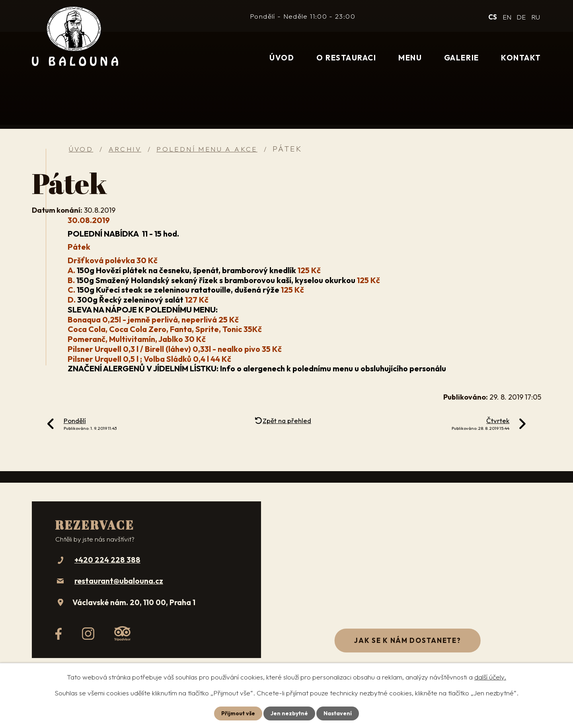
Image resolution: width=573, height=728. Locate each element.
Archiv (125, 149)
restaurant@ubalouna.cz (119, 581)
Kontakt (521, 58)
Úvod (282, 58)
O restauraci (346, 58)
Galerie (462, 58)
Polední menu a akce (207, 149)
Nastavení (338, 713)
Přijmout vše (238, 713)
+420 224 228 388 (107, 560)
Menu (410, 58)
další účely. (490, 677)
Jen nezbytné (289, 713)
